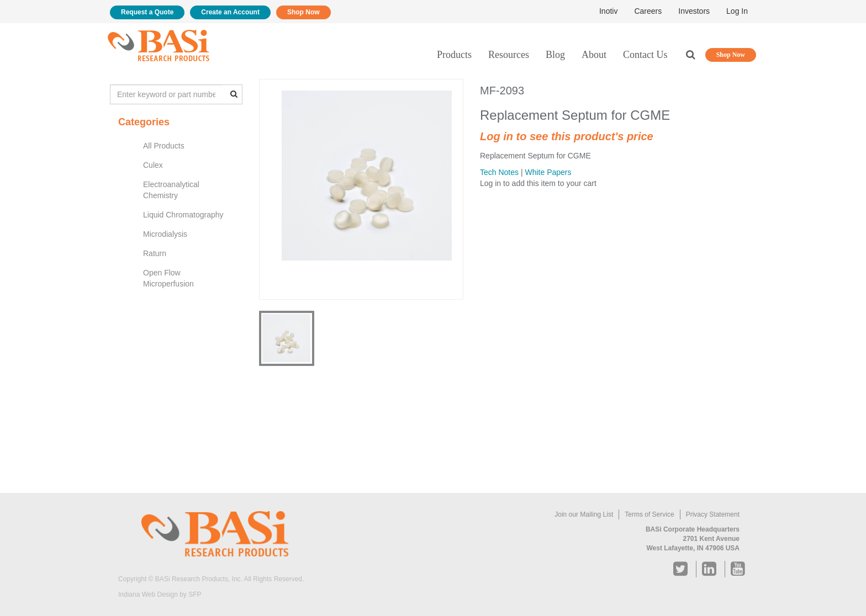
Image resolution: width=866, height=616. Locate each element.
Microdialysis (165, 234)
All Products (164, 146)
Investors (694, 11)
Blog (555, 55)
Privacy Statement (713, 514)
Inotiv (608, 11)
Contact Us (645, 55)
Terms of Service (649, 514)
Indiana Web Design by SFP (160, 594)
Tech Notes (499, 172)
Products (454, 55)
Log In (737, 11)
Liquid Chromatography (183, 215)
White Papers (548, 172)
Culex (153, 165)
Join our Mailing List (584, 514)
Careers (648, 11)
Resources (509, 55)
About (594, 55)
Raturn (155, 253)
